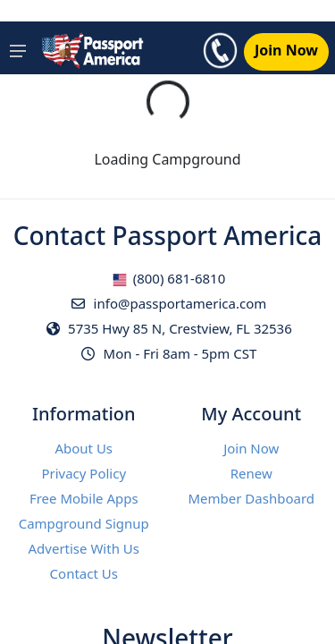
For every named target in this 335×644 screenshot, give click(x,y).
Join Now (251, 448)
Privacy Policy (84, 473)
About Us (84, 448)
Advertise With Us (84, 548)
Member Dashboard (251, 498)
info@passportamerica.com (168, 303)
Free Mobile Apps (84, 498)
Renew (251, 473)
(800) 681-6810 (169, 278)
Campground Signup (84, 523)
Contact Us (84, 573)
